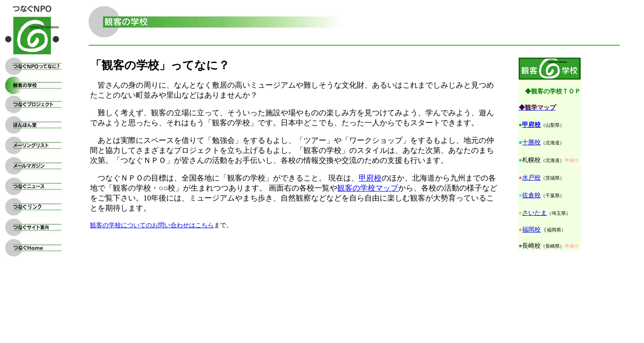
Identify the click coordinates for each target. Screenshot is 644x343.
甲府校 (531, 125)
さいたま (534, 213)
